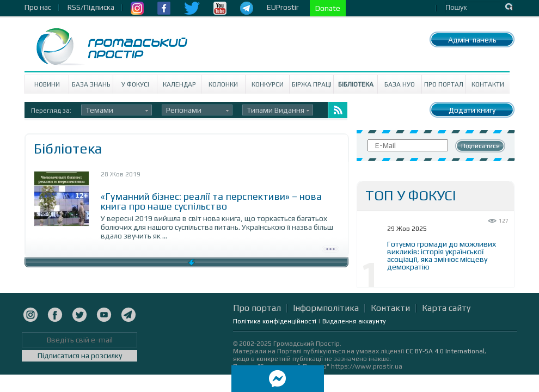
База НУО (400, 84)
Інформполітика (326, 308)
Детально (330, 248)
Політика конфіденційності (275, 321)
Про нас (38, 7)
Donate (328, 8)
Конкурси (268, 84)
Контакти (488, 84)
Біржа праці (312, 84)
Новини (47, 84)
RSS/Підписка (91, 7)
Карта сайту (446, 308)
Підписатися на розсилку (80, 356)
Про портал (444, 84)
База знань (91, 84)
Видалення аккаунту (354, 321)
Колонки (223, 84)
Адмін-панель (472, 40)
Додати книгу (472, 110)
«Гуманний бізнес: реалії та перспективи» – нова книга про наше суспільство (211, 201)
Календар (179, 84)
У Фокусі (135, 84)
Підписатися (480, 146)
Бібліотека (356, 84)
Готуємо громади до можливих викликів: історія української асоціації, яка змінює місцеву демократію (442, 255)
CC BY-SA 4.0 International (445, 351)
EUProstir (283, 7)
